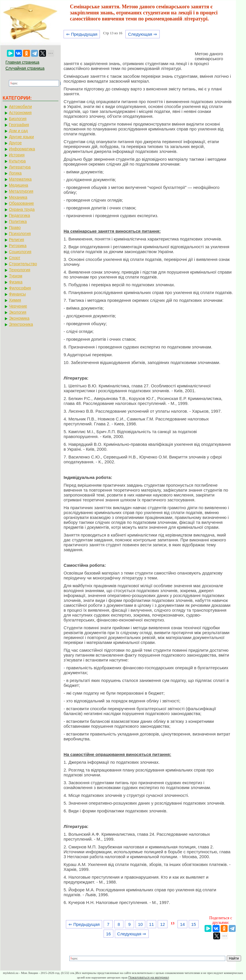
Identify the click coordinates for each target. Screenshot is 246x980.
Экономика (19, 318)
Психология (20, 234)
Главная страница (22, 62)
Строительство (23, 264)
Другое (15, 143)
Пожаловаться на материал (149, 977)
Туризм (16, 276)
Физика (16, 282)
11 (151, 924)
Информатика (22, 149)
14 (183, 924)
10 (140, 924)
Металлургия (21, 191)
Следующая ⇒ (143, 34)
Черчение (18, 306)
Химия (15, 300)
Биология (18, 119)
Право (15, 228)
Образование (21, 203)
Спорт (15, 258)
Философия (20, 288)
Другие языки (21, 137)
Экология (18, 312)
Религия (17, 240)
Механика (18, 197)
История (17, 155)
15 (193, 924)
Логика (15, 173)
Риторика (18, 246)
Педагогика (19, 215)
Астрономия (20, 113)
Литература (20, 167)
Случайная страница (25, 68)
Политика (18, 221)
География (19, 125)
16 (108, 934)
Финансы (17, 294)
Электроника (21, 324)
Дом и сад (18, 131)
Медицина (19, 185)
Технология (20, 270)
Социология (20, 252)
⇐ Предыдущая (82, 34)
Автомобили (20, 107)
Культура (17, 161)
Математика (20, 179)
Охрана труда (22, 209)
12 (163, 924)
